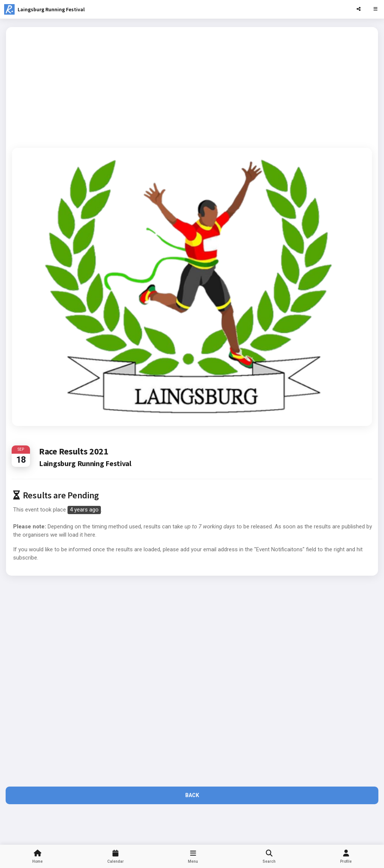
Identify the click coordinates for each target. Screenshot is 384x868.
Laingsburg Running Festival (51, 9)
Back (192, 795)
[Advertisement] (192, 86)
